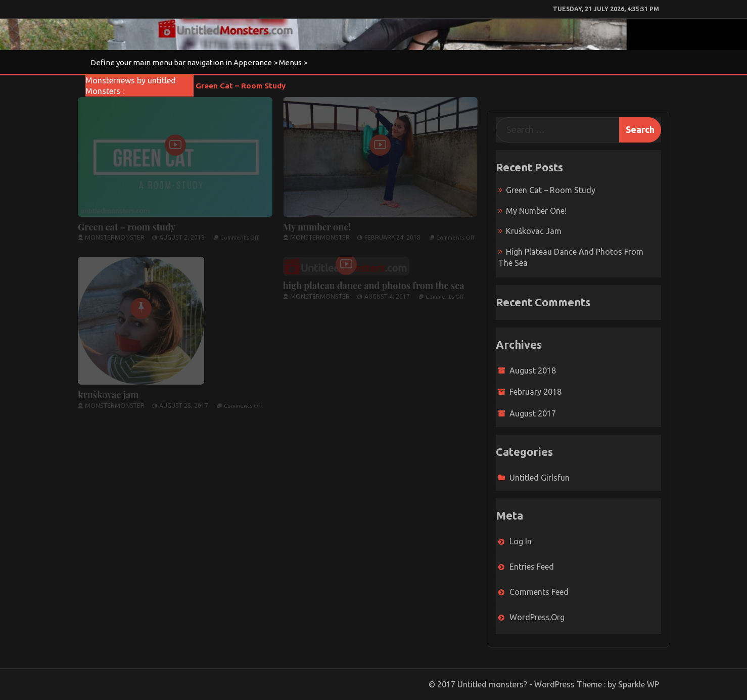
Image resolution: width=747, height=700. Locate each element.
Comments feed (539, 592)
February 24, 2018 (392, 234)
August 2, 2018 (182, 234)
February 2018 (535, 392)
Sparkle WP (639, 684)
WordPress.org (537, 617)
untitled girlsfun (540, 478)
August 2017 (533, 413)
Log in (521, 541)
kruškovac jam (108, 392)
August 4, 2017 (387, 293)
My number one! (317, 224)
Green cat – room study (241, 86)
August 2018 (533, 370)
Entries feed (532, 567)
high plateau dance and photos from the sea (374, 283)
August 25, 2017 (184, 403)
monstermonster (115, 234)
